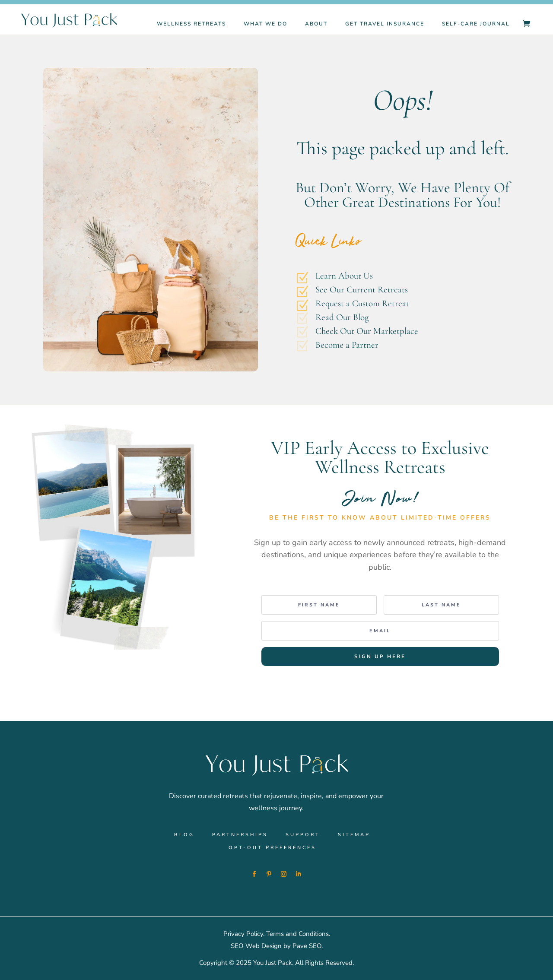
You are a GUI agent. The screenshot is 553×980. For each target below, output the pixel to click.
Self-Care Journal (476, 24)
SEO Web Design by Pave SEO (276, 946)
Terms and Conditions (297, 934)
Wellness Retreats (191, 24)
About (316, 24)
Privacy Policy (243, 934)
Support (303, 835)
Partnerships (240, 835)
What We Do (265, 24)
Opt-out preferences (272, 848)
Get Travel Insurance (385, 24)
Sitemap (354, 835)
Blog (184, 835)
